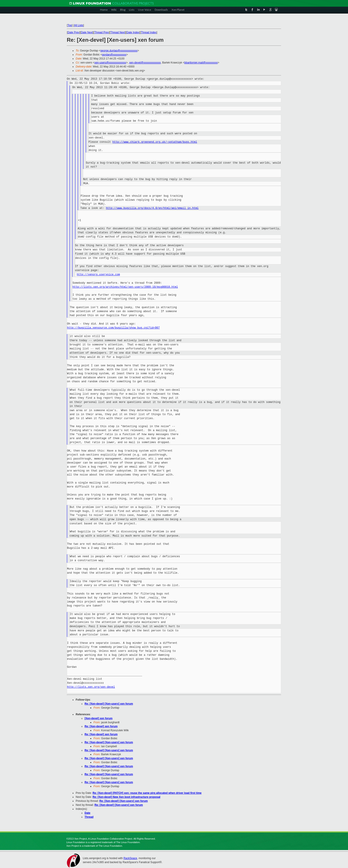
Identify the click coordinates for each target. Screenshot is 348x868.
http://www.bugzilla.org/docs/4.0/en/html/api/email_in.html (152, 208)
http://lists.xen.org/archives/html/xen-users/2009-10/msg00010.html (125, 287)
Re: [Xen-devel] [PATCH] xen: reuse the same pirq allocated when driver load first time (147, 793)
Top (70, 25)
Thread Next (118, 32)
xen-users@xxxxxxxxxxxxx (110, 63)
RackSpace (130, 858)
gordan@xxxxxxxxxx (114, 55)
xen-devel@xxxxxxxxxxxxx (145, 63)
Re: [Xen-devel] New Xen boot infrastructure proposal (126, 797)
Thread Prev (101, 32)
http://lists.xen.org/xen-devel (91, 687)
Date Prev (73, 32)
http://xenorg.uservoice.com (98, 274)
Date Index (133, 32)
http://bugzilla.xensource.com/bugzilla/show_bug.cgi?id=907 (113, 328)
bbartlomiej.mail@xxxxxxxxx (201, 63)
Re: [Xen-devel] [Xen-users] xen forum (109, 704)
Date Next (87, 32)
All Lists (79, 25)
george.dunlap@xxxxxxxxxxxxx (119, 51)
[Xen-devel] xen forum (99, 718)
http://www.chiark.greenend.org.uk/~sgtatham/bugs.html (155, 142)
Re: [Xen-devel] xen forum (101, 726)
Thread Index (149, 32)
